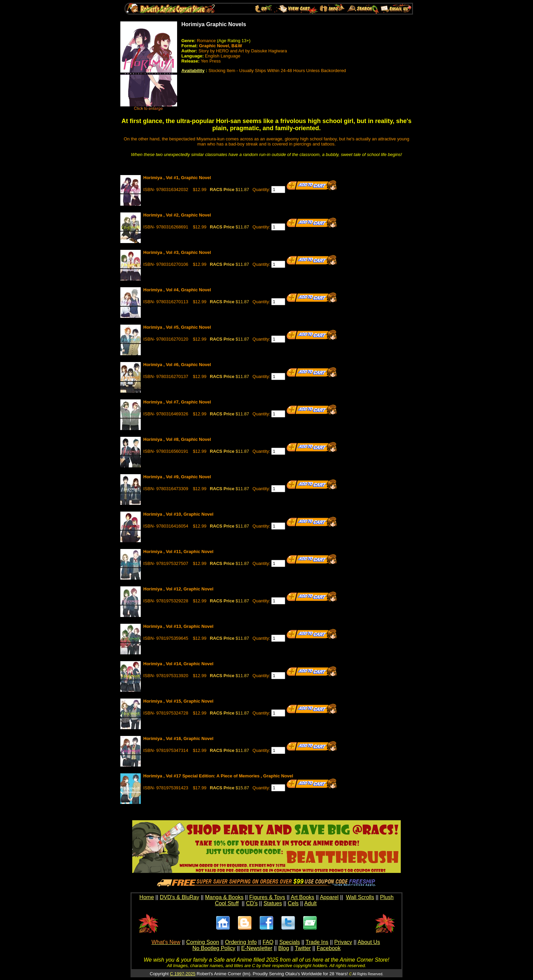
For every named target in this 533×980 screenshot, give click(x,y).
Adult (310, 903)
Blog (283, 948)
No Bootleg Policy (214, 948)
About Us (369, 942)
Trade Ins (317, 942)
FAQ (268, 942)
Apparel (329, 897)
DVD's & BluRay (179, 897)
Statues (273, 903)
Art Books (302, 897)
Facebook (329, 948)
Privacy (343, 942)
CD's (252, 903)
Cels (293, 903)
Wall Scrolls (360, 897)
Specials (290, 942)
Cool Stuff (227, 903)
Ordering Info (241, 942)
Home (147, 897)
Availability (193, 71)
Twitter (303, 948)
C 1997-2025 (183, 974)
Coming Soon (203, 942)
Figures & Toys (267, 897)
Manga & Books (224, 897)
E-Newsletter (257, 948)
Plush (387, 897)
